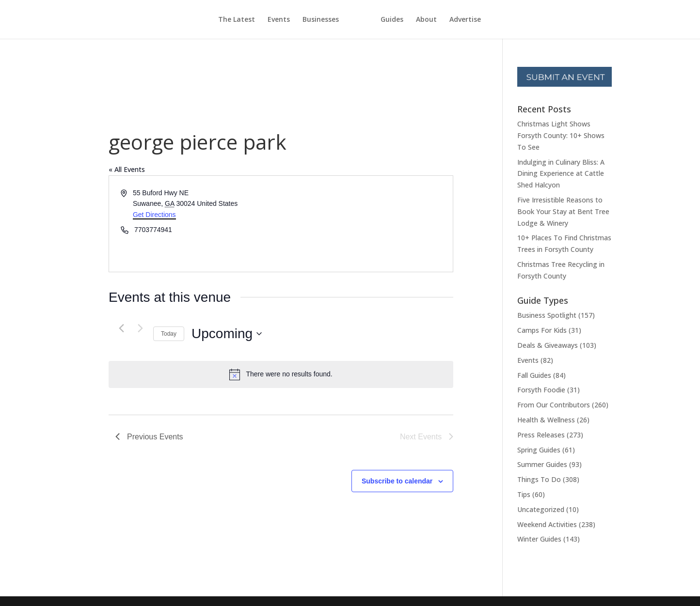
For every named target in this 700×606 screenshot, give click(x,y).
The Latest (219, 20)
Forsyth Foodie (541, 390)
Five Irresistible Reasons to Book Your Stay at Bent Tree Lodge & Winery (563, 211)
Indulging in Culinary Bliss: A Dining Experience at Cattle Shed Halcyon (561, 174)
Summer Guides (542, 464)
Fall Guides (534, 375)
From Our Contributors (554, 405)
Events (261, 20)
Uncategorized (541, 509)
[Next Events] (140, 328)
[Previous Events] (121, 328)
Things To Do (539, 479)
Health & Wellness (546, 420)
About (444, 20)
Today (169, 334)
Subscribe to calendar (397, 481)
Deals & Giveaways (548, 345)
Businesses (303, 20)
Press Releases (541, 435)
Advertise (483, 20)
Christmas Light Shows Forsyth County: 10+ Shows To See (561, 135)
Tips (524, 494)
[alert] (281, 374)
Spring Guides (539, 450)
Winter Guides (539, 539)
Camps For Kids (542, 330)
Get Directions (154, 215)
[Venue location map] (366, 224)
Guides (410, 20)
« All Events (127, 169)
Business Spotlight (547, 315)
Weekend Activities (547, 524)
